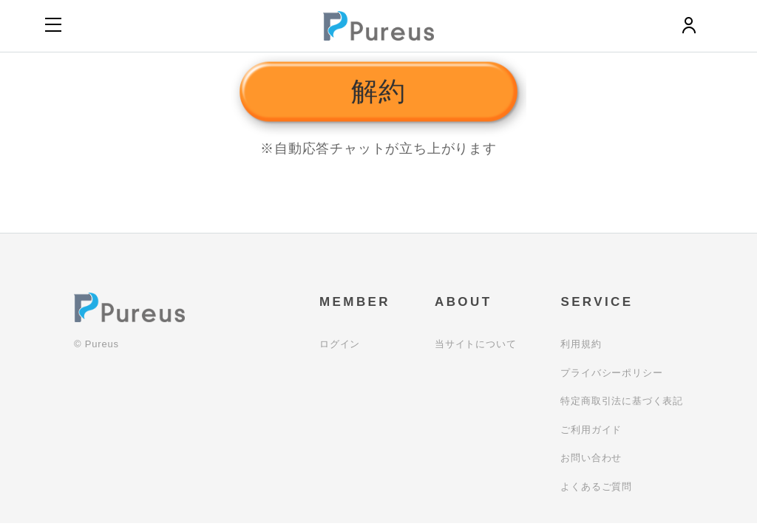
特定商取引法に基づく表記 (622, 401)
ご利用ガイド (591, 430)
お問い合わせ (591, 458)
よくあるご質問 (596, 487)
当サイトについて (475, 344)
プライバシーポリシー (611, 373)
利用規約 (581, 344)
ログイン (340, 344)
